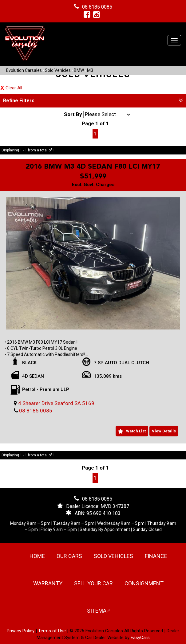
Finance (156, 556)
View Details (164, 431)
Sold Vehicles (58, 70)
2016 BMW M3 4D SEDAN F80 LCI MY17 (93, 167)
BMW (79, 70)
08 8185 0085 (97, 7)
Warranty (48, 583)
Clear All (14, 88)
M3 (90, 70)
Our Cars (69, 556)
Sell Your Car (93, 583)
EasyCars (140, 638)
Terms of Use (53, 631)
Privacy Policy (21, 631)
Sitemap (98, 611)
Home (37, 556)
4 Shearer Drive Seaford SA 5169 (56, 403)
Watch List (136, 431)
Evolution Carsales (24, 70)
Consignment (144, 583)
